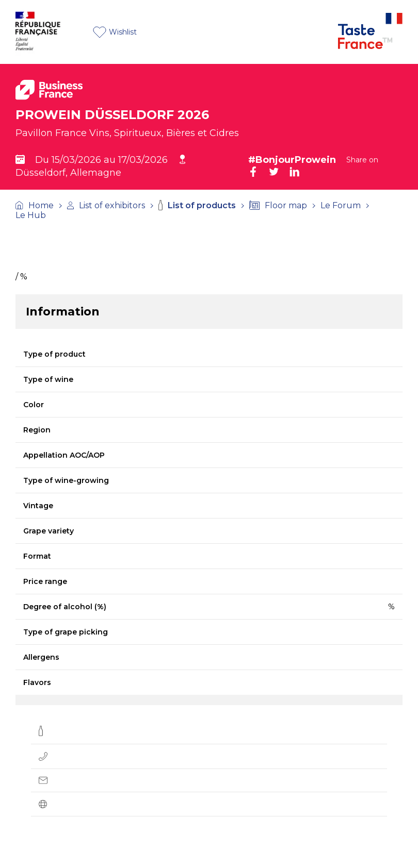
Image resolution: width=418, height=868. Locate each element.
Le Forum (341, 205)
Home (35, 205)
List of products (197, 205)
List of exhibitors (106, 205)
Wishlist (115, 32)
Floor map (278, 205)
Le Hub (31, 215)
